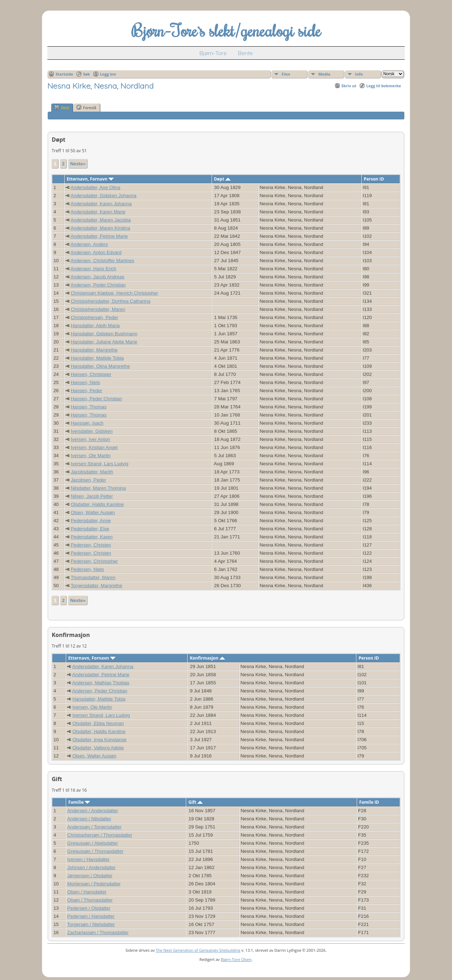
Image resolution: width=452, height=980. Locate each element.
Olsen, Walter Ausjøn (93, 512)
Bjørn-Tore (213, 53)
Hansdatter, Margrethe (94, 350)
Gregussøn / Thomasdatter (95, 851)
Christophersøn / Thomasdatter (100, 835)
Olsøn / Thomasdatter (90, 900)
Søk (87, 74)
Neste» (78, 164)
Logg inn (108, 74)
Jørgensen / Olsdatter (90, 876)
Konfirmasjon (207, 658)
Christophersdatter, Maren (98, 309)
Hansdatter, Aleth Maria (95, 326)
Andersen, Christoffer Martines (103, 261)
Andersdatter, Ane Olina (96, 187)
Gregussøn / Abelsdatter (93, 843)
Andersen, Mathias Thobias (101, 683)
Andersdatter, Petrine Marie (99, 236)
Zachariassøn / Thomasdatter (98, 932)
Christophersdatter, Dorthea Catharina (110, 301)
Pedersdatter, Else (90, 529)
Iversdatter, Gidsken (92, 431)
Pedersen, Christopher (94, 561)
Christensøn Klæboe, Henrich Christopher (114, 293)
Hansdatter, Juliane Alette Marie (104, 342)
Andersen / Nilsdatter (89, 819)
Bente (245, 53)
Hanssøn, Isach (87, 423)
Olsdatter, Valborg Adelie (98, 748)
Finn (286, 74)
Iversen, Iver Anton (90, 439)
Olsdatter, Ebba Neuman (98, 723)
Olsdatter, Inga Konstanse (99, 740)
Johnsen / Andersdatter (91, 867)
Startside (64, 74)
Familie (79, 802)
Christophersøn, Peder (94, 317)
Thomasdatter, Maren (93, 577)
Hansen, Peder (86, 391)
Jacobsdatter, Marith (92, 472)
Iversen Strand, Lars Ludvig (99, 464)
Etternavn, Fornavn (90, 179)
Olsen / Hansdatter (87, 892)
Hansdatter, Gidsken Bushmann (104, 334)
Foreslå (86, 107)
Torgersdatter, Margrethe (96, 586)
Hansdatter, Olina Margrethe (100, 366)
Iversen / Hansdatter (88, 859)
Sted (62, 107)
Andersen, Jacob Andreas (98, 277)
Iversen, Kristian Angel (94, 447)
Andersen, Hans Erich (94, 269)
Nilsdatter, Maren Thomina (98, 488)
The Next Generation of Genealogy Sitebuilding (198, 950)
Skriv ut (349, 86)
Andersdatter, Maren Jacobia (101, 220)
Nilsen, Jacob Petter (92, 496)
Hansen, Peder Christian (96, 399)
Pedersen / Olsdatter (89, 908)
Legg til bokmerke (384, 86)
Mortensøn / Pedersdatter (94, 884)
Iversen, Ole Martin (91, 456)
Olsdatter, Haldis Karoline (97, 504)
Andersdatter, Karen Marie (98, 212)
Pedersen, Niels (87, 569)
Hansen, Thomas (88, 407)
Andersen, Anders (89, 244)
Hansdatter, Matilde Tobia (97, 358)
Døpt (222, 179)
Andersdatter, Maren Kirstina (100, 228)
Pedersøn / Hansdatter (91, 916)
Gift (195, 802)
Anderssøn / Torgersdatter (94, 827)
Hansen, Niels (85, 382)
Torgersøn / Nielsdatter (91, 924)
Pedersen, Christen (91, 545)
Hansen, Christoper (91, 374)
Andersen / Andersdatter (93, 811)
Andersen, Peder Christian (98, 285)
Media (325, 74)
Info (359, 74)
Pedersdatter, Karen (92, 537)
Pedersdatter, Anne (91, 521)
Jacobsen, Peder (88, 480)
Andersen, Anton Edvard (96, 252)
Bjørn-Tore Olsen (236, 959)
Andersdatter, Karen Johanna (101, 204)
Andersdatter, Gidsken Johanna (104, 196)
